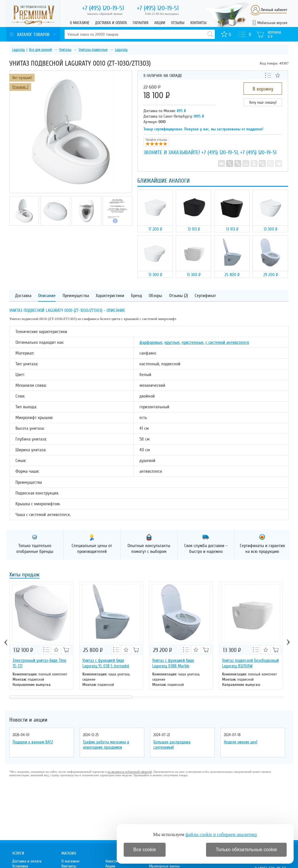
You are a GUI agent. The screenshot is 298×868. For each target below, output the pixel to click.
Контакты (198, 23)
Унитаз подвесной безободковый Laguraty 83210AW (250, 663)
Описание (47, 296)
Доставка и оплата (111, 23)
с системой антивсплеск (227, 342)
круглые (172, 342)
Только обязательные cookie (246, 850)
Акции (160, 23)
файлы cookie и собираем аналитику (221, 834)
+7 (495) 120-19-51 (220, 152)
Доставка (23, 296)
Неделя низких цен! (241, 742)
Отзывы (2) (179, 296)
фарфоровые (151, 342)
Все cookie (145, 850)
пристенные (193, 342)
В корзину (263, 89)
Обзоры (155, 296)
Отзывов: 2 (20, 87)
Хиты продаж (24, 575)
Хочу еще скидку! (263, 102)
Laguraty (18, 50)
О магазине (80, 23)
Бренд (136, 296)
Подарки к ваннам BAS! (33, 742)
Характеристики (110, 296)
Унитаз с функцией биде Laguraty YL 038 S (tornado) (106, 663)
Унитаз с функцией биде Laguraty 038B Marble (173, 663)
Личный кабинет (274, 10)
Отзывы (178, 23)
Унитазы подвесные (93, 50)
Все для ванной (40, 50)
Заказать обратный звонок (105, 14)
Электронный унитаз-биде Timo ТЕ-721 (39, 663)
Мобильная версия (272, 23)
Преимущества (76, 296)
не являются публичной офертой (130, 772)
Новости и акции (28, 720)
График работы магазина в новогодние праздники (106, 745)
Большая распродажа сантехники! (172, 745)
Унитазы (65, 50)
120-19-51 (103, 8)
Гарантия (141, 23)
